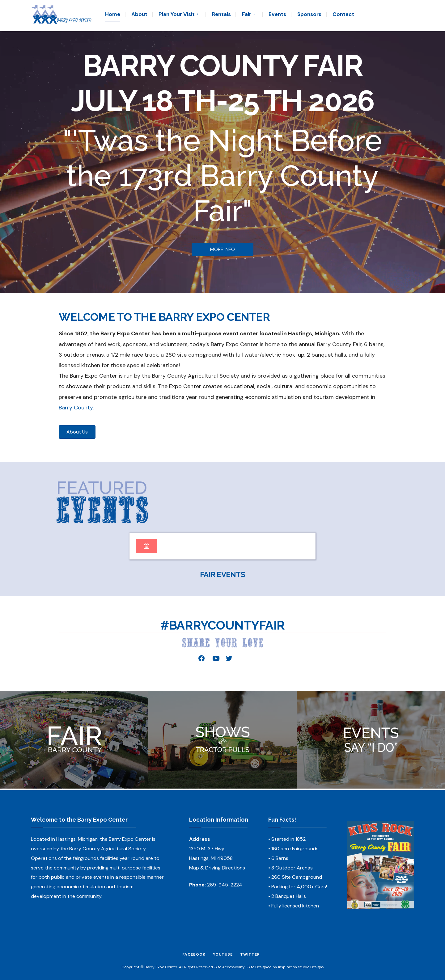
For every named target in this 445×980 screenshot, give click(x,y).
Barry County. (76, 408)
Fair (247, 14)
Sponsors (309, 14)
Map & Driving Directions (217, 868)
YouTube (223, 954)
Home (113, 14)
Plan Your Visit (177, 14)
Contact (343, 14)
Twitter (250, 954)
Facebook (194, 954)
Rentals (221, 14)
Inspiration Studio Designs (301, 967)
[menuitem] (179, 14)
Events (277, 14)
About (139, 14)
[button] (222, 249)
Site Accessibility (230, 967)
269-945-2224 (225, 885)
